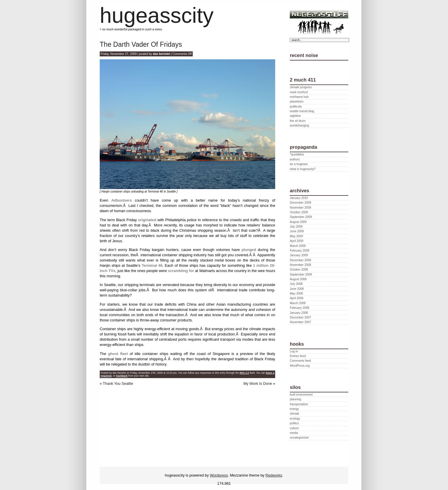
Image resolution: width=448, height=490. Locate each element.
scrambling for (181, 271)
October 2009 (299, 212)
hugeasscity (157, 15)
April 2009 (297, 241)
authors (295, 159)
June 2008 (297, 289)
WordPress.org (300, 366)
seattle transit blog (302, 111)
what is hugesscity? (303, 169)
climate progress (301, 87)
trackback (122, 376)
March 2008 (298, 303)
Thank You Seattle (118, 383)
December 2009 (300, 203)
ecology (295, 419)
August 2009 (298, 222)
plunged (249, 250)
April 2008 (297, 298)
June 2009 (297, 231)
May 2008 (296, 294)
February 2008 (300, 308)
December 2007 (300, 317)
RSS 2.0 (244, 373)
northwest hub (299, 97)
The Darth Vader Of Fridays (141, 44)
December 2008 (300, 260)
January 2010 (299, 198)
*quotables (297, 154)
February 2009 (300, 251)
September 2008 (301, 275)
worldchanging (299, 125)
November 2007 (300, 322)
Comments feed (300, 361)
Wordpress (219, 475)
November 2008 (300, 265)
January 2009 (299, 255)
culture (294, 428)
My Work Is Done (258, 383)
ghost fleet (117, 354)
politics (294, 423)
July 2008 (296, 284)
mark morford (299, 92)
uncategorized (299, 438)
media (294, 433)
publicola (296, 107)
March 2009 (298, 246)
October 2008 (299, 270)
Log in (294, 351)
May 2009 (296, 236)
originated (147, 220)
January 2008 (299, 313)
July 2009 (296, 227)
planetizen (297, 102)
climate (294, 414)
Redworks (274, 475)
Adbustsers (121, 200)
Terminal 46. (153, 265)
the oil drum (298, 121)
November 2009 (300, 208)
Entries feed (298, 356)
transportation (299, 404)
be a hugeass (299, 164)
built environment (301, 395)
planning (295, 399)
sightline (295, 116)
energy (294, 409)
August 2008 (298, 279)
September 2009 (301, 217)
